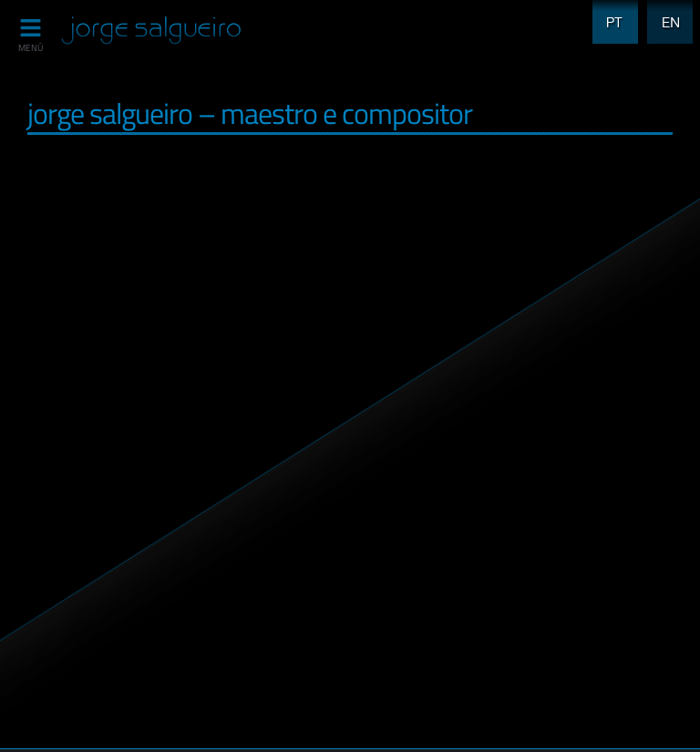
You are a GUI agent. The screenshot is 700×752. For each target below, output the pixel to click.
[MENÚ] (31, 28)
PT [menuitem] (609, 12)
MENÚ (31, 47)
